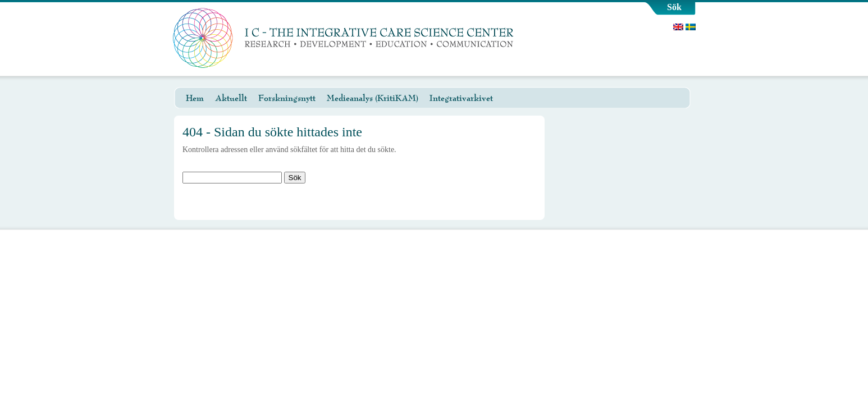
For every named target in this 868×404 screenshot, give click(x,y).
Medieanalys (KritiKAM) (373, 98)
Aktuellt (231, 98)
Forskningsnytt (287, 98)
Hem (195, 98)
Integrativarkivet (461, 98)
